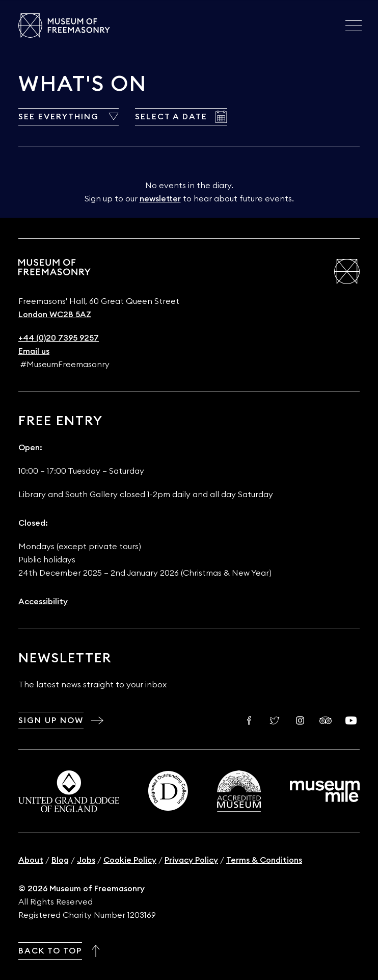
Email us (34, 351)
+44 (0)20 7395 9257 (59, 338)
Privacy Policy (191, 860)
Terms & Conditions (264, 860)
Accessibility (43, 602)
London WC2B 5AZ (55, 315)
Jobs (86, 860)
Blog (60, 860)
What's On (83, 84)
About (31, 860)
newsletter (160, 199)
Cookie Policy (130, 860)
